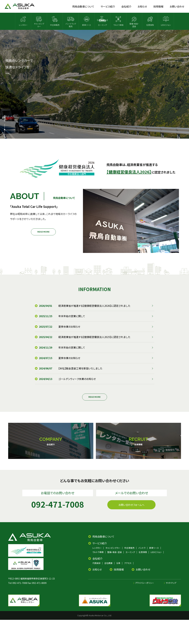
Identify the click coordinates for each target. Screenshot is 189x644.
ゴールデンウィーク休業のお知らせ (77, 379)
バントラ (142, 548)
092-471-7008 (20, 583)
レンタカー (97, 548)
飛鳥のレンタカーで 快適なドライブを (19, 67)
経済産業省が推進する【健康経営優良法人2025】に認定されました (94, 337)
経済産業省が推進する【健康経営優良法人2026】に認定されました (94, 306)
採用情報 (119, 569)
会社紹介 (97, 558)
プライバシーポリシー (145, 583)
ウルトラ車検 (98, 552)
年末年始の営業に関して (72, 316)
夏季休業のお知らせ (69, 327)
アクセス (128, 563)
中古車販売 (129, 548)
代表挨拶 (96, 563)
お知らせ (97, 569)
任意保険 (143, 552)
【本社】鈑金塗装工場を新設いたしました (80, 368)
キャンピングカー (113, 548)
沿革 (118, 563)
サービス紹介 (100, 543)
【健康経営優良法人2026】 (129, 172)
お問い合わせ (143, 569)
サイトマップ (171, 583)
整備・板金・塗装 (115, 552)
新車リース (154, 548)
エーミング (130, 552)
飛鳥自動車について (103, 536)
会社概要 (108, 563)
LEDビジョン (156, 552)
